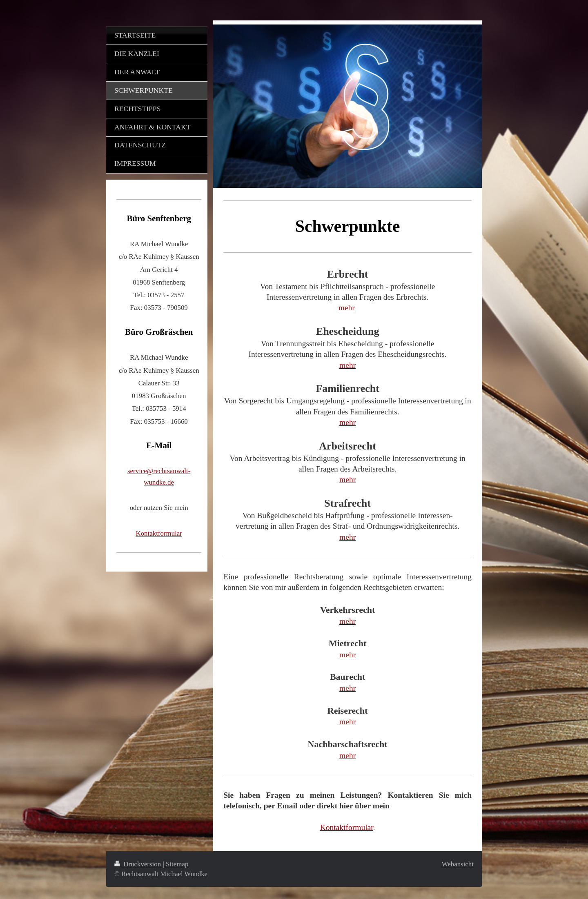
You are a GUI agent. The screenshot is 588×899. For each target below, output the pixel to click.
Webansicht (458, 864)
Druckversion (138, 864)
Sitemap (177, 864)
